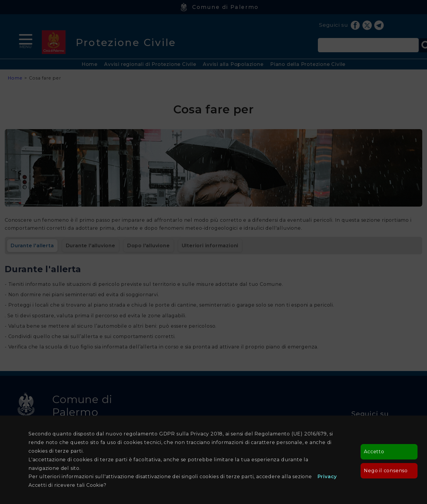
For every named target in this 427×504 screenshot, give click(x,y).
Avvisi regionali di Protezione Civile (150, 64)
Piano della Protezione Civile (308, 64)
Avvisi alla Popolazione (233, 64)
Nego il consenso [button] (386, 471)
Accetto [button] (374, 452)
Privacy (327, 477)
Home (90, 64)
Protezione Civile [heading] (126, 42)
